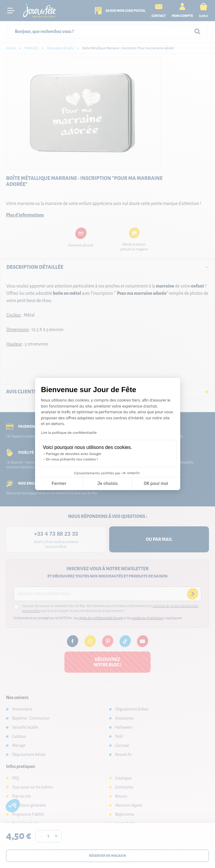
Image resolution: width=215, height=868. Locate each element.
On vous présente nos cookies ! (72, 459)
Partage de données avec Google (74, 454)
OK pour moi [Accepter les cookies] (156, 484)
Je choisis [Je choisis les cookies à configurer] (107, 484)
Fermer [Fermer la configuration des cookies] (59, 484)
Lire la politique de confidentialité (69, 433)
